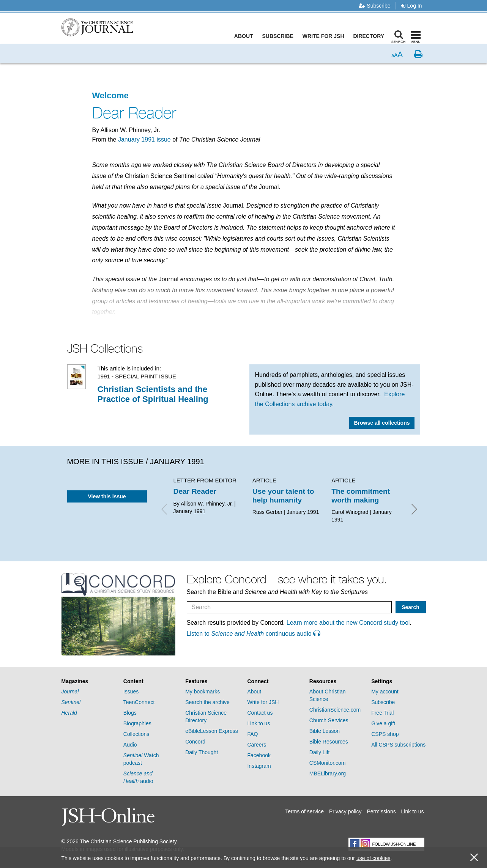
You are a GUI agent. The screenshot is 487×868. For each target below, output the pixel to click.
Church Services (329, 720)
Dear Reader (195, 491)
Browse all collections (382, 423)
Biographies (137, 723)
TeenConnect (139, 702)
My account (385, 692)
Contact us (260, 713)
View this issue (107, 496)
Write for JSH (325, 36)
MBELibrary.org (328, 773)
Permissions (381, 811)
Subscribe (374, 6)
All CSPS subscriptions (398, 745)
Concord (195, 742)
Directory (370, 36)
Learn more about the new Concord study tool (348, 623)
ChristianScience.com (335, 710)
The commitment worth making (361, 495)
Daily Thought (202, 752)
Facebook (259, 755)
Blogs (130, 713)
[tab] (89, 681)
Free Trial (382, 713)
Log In (411, 6)
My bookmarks (203, 692)
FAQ (252, 734)
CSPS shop (385, 734)
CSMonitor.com (328, 763)
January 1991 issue (144, 139)
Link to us (258, 723)
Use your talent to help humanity (283, 495)
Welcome (110, 95)
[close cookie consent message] (474, 858)
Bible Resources (329, 742)
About (245, 36)
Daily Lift (320, 752)
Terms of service (304, 811)
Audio (130, 745)
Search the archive (207, 702)
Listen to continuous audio (254, 634)
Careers (257, 745)
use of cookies (374, 858)
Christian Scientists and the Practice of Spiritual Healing (153, 394)
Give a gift (383, 723)
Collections (136, 734)
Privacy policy (345, 811)
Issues (131, 692)
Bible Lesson (325, 731)
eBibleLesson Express (212, 731)
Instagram (259, 766)
